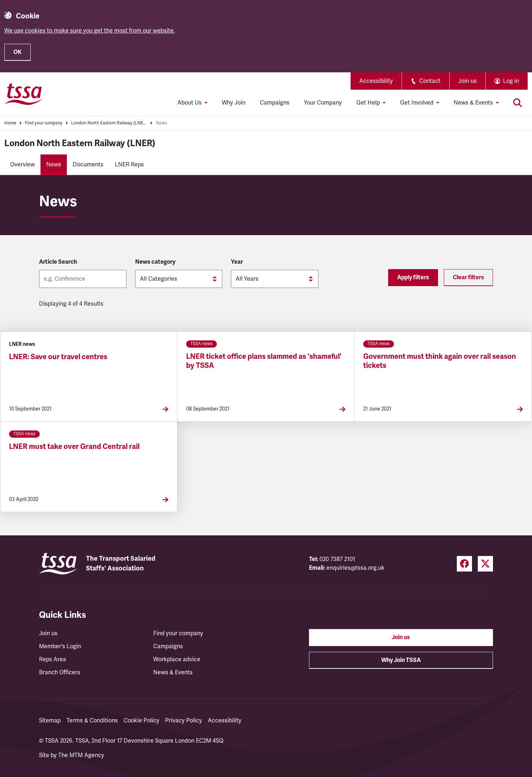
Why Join (234, 103)
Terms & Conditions (92, 721)
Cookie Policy (141, 721)
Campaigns (275, 103)
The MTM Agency (81, 755)
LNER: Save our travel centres (58, 357)
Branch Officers (60, 672)
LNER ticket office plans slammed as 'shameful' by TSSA (264, 361)
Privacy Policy (184, 721)
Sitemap (50, 721)
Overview (22, 165)
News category (155, 262)
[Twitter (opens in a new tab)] (485, 564)
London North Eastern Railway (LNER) (109, 123)
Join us (467, 81)
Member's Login (60, 646)
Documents (88, 165)
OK (18, 52)
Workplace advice (177, 659)
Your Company (323, 103)
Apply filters (413, 277)
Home (10, 123)
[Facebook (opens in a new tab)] (464, 564)
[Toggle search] (518, 103)
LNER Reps (129, 165)
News (161, 123)
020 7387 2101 (337, 559)
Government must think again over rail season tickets (440, 361)
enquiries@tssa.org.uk (355, 568)
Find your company (44, 123)
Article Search (58, 262)
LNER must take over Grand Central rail (74, 447)
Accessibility (376, 81)
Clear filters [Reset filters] (468, 277)
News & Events (173, 672)
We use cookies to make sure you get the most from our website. (90, 31)
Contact (426, 81)
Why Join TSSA (401, 660)
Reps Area (53, 659)
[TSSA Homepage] (23, 94)
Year (237, 262)
